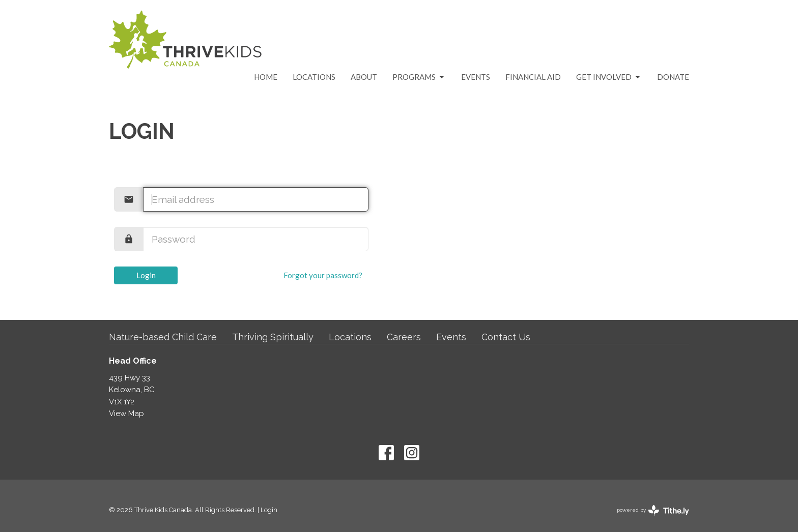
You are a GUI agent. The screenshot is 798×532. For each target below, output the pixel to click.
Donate (673, 77)
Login (146, 275)
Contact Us (506, 337)
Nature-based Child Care (163, 337)
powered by (653, 510)
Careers (404, 337)
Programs (419, 77)
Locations (314, 77)
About (364, 77)
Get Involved (609, 77)
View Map (126, 413)
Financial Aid (533, 77)
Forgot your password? (323, 275)
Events (476, 77)
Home (266, 77)
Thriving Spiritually (273, 337)
